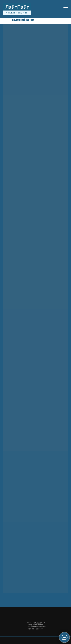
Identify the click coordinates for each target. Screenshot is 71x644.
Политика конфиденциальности (37, 625)
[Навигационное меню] (66, 9)
